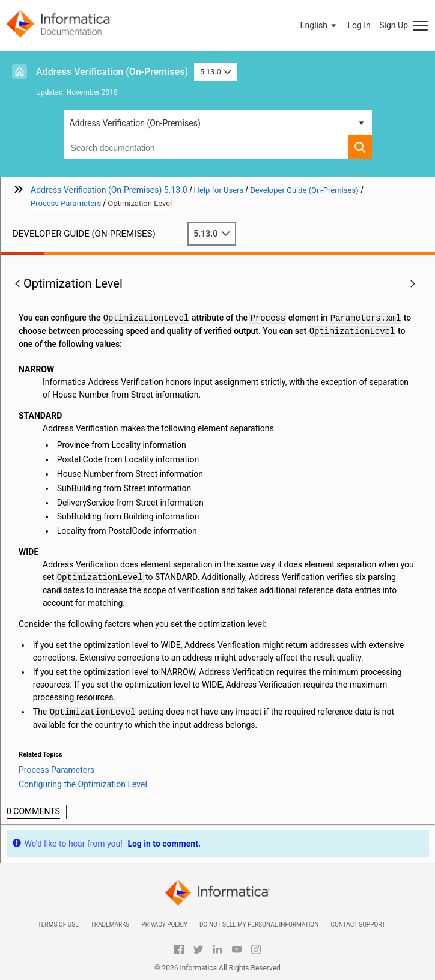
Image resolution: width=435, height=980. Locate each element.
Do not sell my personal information (259, 924)
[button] (320, 25)
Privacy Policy (164, 924)
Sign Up (394, 25)
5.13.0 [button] (216, 72)
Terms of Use (58, 924)
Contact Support (358, 924)
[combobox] (206, 147)
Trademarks (110, 924)
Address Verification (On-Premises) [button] (135, 123)
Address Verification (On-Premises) (112, 72)
